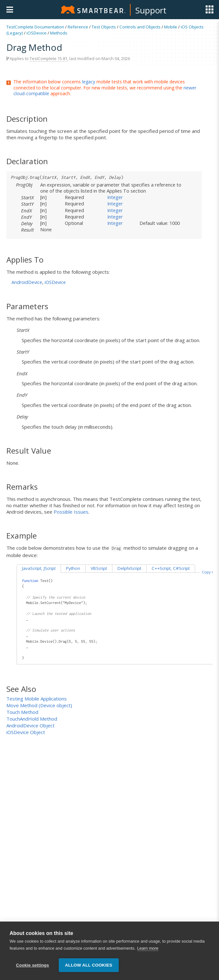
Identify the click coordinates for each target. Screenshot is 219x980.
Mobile (171, 27)
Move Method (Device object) (39, 705)
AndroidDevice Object (30, 725)
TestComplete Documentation (35, 27)
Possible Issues (71, 512)
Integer (115, 197)
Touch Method (22, 712)
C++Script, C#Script (171, 568)
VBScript (99, 568)
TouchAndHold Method (32, 719)
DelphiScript (129, 568)
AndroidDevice (27, 282)
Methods (59, 33)
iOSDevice (37, 33)
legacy (89, 82)
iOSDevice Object (26, 732)
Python (73, 568)
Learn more (148, 951)
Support (151, 10)
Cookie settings (33, 968)
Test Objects (104, 27)
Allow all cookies (89, 968)
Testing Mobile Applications (37, 699)
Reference (78, 27)
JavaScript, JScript (39, 568)
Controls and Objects (140, 27)
